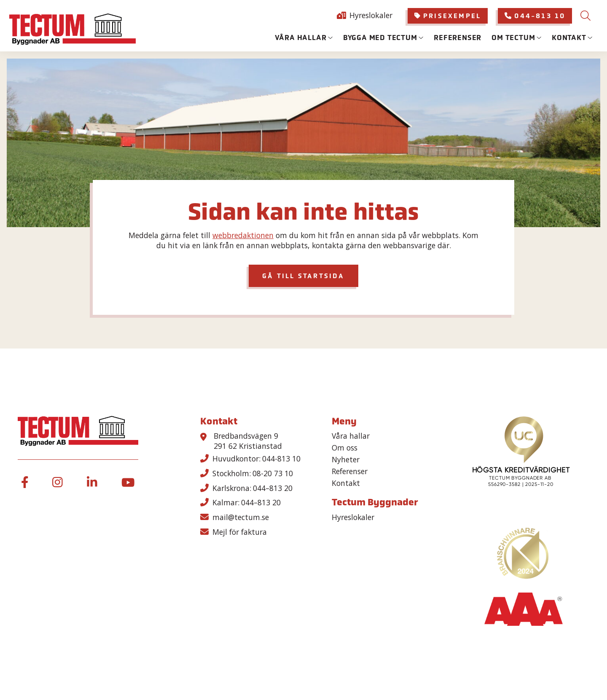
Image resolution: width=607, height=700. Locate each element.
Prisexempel (448, 16)
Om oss (345, 448)
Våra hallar (301, 38)
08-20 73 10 (273, 473)
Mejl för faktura (240, 532)
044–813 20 (273, 488)
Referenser (458, 38)
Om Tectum (513, 38)
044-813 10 (535, 16)
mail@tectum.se (241, 517)
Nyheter (346, 460)
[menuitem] (448, 16)
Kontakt (569, 38)
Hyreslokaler (371, 15)
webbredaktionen (243, 235)
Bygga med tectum (380, 38)
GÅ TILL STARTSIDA (303, 276)
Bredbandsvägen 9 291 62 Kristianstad (248, 441)
